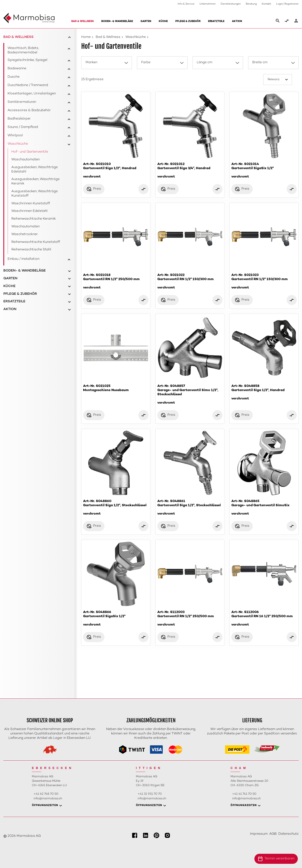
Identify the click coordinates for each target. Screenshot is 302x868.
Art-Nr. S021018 (116, 281)
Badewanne (17, 69)
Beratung (251, 4)
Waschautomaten (25, 160)
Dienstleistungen (231, 4)
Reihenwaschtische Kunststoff (36, 242)
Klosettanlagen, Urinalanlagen (32, 94)
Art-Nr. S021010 (116, 171)
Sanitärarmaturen (22, 102)
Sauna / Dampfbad (23, 127)
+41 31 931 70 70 (150, 794)
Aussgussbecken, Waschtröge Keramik (35, 182)
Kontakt (266, 4)
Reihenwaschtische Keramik (34, 219)
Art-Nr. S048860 (116, 508)
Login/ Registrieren (287, 4)
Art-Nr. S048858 (264, 392)
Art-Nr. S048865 (264, 508)
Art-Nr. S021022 (190, 281)
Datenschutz (288, 834)
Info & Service (186, 4)
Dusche (14, 77)
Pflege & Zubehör (188, 21)
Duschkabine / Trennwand (28, 85)
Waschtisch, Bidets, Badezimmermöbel (23, 50)
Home (86, 37)
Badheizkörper (19, 119)
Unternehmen (208, 4)
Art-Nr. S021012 (190, 171)
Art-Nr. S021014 (264, 171)
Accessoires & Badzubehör (29, 110)
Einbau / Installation (23, 259)
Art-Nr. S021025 (116, 388)
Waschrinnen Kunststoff (31, 204)
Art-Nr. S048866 (116, 619)
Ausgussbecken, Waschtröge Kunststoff (34, 194)
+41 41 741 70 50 (244, 794)
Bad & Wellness (83, 21)
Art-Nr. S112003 (190, 619)
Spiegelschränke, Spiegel (27, 60)
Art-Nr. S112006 (264, 619)
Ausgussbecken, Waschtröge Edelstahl (34, 170)
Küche (163, 21)
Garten (146, 21)
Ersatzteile (216, 21)
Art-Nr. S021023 (264, 281)
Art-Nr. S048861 (190, 508)
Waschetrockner (25, 234)
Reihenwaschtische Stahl (31, 250)
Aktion (237, 21)
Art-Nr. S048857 (190, 395)
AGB (273, 834)
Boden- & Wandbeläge (117, 21)
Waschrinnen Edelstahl (29, 211)
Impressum (259, 834)
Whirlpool (15, 136)
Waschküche (18, 144)
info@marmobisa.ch (48, 799)
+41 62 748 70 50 (46, 794)
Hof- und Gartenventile (30, 152)
